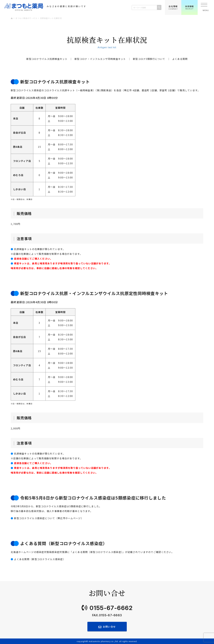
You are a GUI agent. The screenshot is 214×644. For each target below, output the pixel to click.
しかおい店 (19, 189)
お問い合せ (109, 627)
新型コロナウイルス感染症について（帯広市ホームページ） (49, 518)
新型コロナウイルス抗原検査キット (47, 59)
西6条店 (18, 147)
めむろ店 (18, 175)
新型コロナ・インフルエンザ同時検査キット (100, 59)
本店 (16, 118)
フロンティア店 (22, 161)
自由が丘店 (19, 133)
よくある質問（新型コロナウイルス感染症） (40, 559)
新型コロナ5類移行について (149, 59)
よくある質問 (180, 59)
